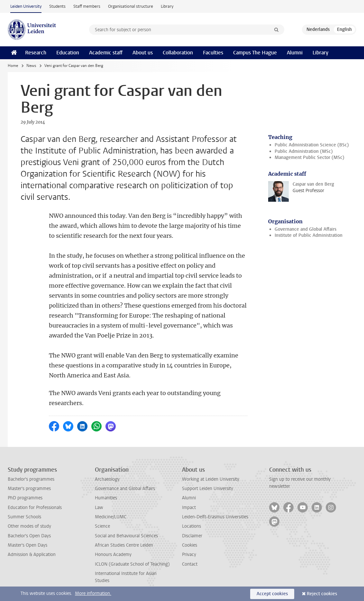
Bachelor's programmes (31, 479)
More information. (93, 593)
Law (99, 508)
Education (68, 53)
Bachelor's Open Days (29, 536)
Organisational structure (131, 6)
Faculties (213, 53)
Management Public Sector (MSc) (309, 157)
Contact (190, 564)
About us (143, 53)
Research (36, 53)
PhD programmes (25, 498)
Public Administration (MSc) (304, 151)
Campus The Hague (255, 53)
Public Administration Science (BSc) (312, 145)
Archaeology (107, 479)
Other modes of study (29, 526)
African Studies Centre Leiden (124, 545)
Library (167, 6)
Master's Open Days (27, 545)
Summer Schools (24, 517)
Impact (189, 508)
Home (13, 66)
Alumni (295, 53)
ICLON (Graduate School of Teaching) (132, 564)
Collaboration (178, 53)
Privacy (189, 555)
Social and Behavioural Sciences (126, 536)
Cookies (190, 545)
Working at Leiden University (211, 479)
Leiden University (26, 6)
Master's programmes (29, 489)
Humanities (106, 498)
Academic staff (106, 53)
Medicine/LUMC (111, 517)
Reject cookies (322, 594)
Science (102, 526)
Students (57, 6)
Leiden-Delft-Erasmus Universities (215, 517)
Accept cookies (272, 594)
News (31, 66)
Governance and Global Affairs (305, 229)
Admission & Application (32, 555)
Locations (191, 526)
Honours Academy (113, 555)
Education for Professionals (35, 508)
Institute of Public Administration (309, 235)
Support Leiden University (208, 489)
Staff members (87, 6)
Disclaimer (192, 536)
